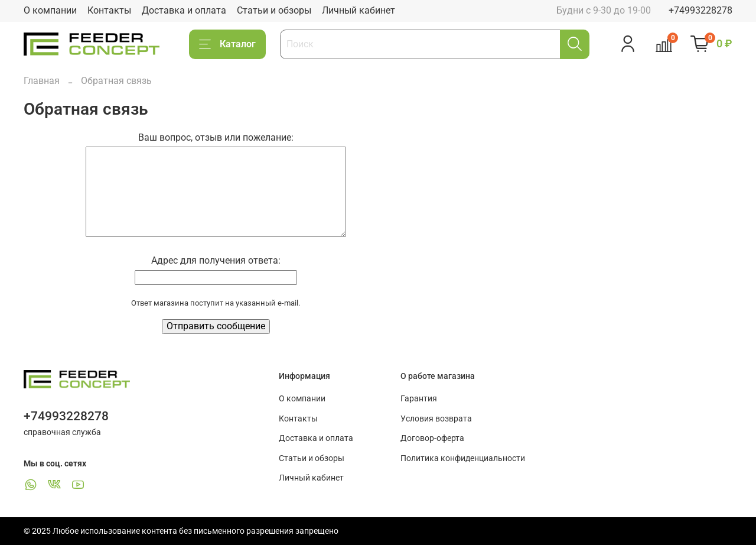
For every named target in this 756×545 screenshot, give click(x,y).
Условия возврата (436, 419)
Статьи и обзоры (274, 10)
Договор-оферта (432, 438)
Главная (42, 81)
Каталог (227, 44)
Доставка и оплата (184, 10)
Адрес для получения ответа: (216, 260)
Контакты (109, 10)
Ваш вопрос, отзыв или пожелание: (216, 137)
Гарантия (419, 399)
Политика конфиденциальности (463, 458)
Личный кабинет (359, 10)
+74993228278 (700, 10)
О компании (50, 10)
